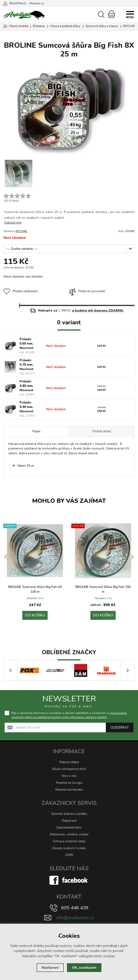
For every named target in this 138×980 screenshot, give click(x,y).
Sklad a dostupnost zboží (69, 769)
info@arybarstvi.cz (75, 918)
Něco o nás (69, 776)
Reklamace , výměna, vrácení (69, 834)
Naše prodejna (69, 762)
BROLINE (21, 231)
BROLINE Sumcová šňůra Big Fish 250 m (103, 589)
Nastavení (50, 968)
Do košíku (35, 615)
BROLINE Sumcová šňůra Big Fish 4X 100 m (35, 589)
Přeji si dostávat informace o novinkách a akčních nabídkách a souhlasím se (69, 715)
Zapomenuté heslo (69, 828)
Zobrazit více (13, 223)
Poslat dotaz (102, 431)
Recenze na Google (69, 783)
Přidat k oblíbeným (21, 291)
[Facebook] (69, 880)
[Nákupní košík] (111, 14)
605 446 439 (75, 908)
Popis (36, 431)
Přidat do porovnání (87, 291)
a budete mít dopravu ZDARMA (98, 310)
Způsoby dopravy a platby (69, 814)
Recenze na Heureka (69, 790)
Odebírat (120, 727)
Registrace (69, 821)
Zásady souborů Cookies (69, 848)
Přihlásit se (37, 3)
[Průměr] (69, 249)
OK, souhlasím (84, 968)
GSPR (69, 855)
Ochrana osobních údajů (69, 841)
